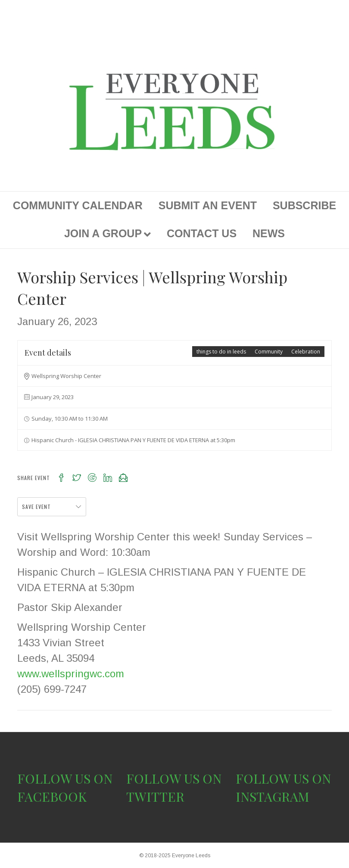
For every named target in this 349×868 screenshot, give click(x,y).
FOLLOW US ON (65, 778)
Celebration (306, 352)
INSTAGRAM (273, 797)
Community (269, 352)
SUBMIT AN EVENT (208, 205)
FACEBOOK (52, 797)
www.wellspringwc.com (71, 674)
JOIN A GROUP (103, 233)
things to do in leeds (221, 352)
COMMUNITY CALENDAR (78, 205)
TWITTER (155, 797)
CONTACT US (202, 233)
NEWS (269, 233)
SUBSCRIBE (304, 205)
